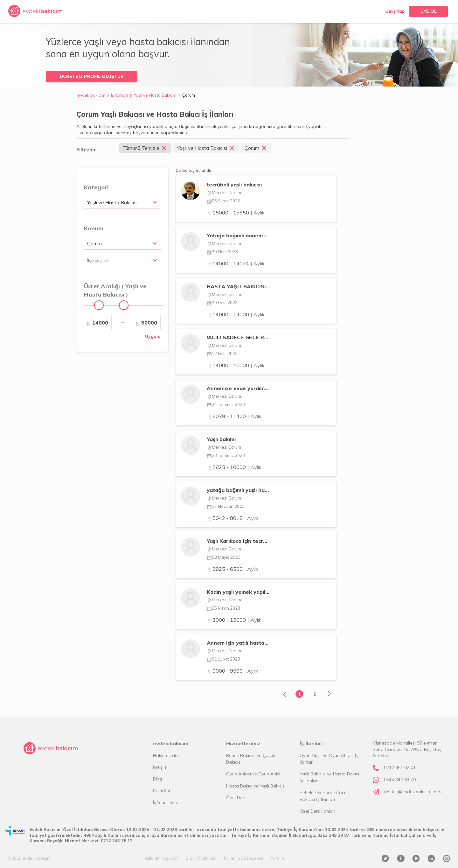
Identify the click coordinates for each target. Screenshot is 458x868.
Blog (157, 779)
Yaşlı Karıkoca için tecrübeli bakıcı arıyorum (238, 541)
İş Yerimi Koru (166, 802)
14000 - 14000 (236, 314)
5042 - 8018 (232, 518)
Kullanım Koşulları (161, 858)
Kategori (96, 187)
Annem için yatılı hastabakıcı (238, 643)
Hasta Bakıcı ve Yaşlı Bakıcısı (256, 786)
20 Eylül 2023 (222, 303)
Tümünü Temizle (145, 148)
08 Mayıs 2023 (224, 557)
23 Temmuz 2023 (226, 455)
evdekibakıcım (91, 95)
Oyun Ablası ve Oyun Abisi (253, 774)
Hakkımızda (165, 755)
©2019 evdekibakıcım (29, 858)
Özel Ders (236, 798)
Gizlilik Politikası (201, 858)
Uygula (153, 336)
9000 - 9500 (232, 671)
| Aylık (258, 213)
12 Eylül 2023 (222, 353)
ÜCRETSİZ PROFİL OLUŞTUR (92, 76)
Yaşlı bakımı (221, 439)
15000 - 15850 (236, 213)
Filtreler (86, 150)
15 (194, 170)
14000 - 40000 (236, 365)
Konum (94, 228)
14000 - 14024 (236, 263)
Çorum (189, 95)
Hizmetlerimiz (243, 743)
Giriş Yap (395, 11)
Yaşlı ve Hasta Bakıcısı (155, 95)
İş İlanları (119, 95)
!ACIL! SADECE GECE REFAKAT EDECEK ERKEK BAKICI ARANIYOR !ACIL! (238, 337)
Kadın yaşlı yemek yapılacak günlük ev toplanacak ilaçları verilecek (238, 592)
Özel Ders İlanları (317, 811)
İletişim (160, 767)
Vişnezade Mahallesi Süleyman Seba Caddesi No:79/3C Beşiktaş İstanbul (407, 749)
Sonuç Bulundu (197, 170)
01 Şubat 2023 (223, 659)
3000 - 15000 (234, 620)
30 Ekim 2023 (222, 252)
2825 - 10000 (234, 467)
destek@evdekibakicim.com (413, 792)
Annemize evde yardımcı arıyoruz (238, 388)
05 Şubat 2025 (223, 201)
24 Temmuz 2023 (226, 404)
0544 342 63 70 (400, 780)
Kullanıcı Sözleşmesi (243, 858)
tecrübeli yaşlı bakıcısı (234, 185)
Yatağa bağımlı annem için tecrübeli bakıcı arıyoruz (238, 235)
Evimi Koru (163, 791)
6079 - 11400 (234, 416)
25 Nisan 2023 (223, 608)
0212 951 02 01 (400, 767)
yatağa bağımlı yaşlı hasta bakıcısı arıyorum (238, 490)
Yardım (277, 858)
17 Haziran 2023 (226, 506)
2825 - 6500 (232, 569)
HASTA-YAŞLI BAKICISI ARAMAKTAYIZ (238, 286)
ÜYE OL (429, 11)
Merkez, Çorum (224, 192)
